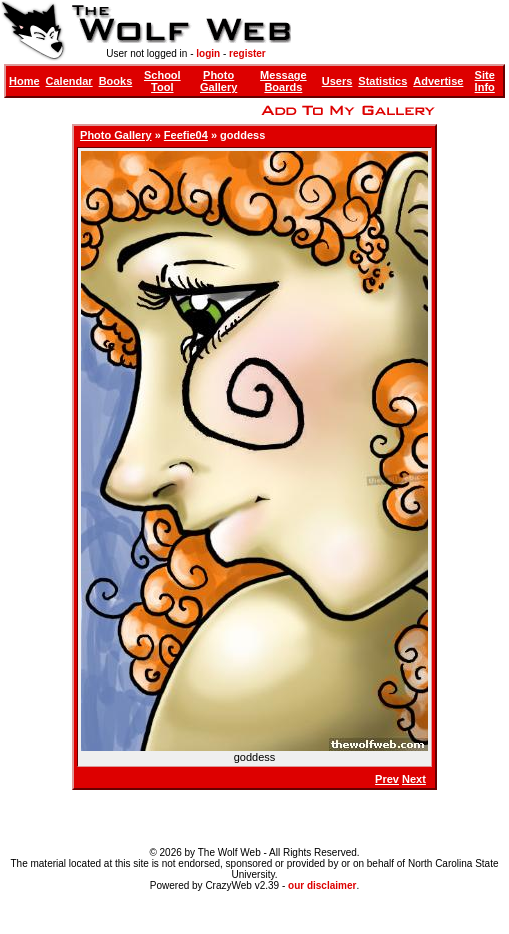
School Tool (162, 81)
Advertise (438, 81)
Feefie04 (186, 135)
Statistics (382, 81)
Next (414, 779)
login (208, 53)
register (247, 53)
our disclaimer (322, 885)
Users (337, 81)
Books (116, 81)
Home (24, 81)
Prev (387, 779)
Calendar (69, 81)
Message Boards (283, 81)
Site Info (485, 81)
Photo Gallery (218, 81)
